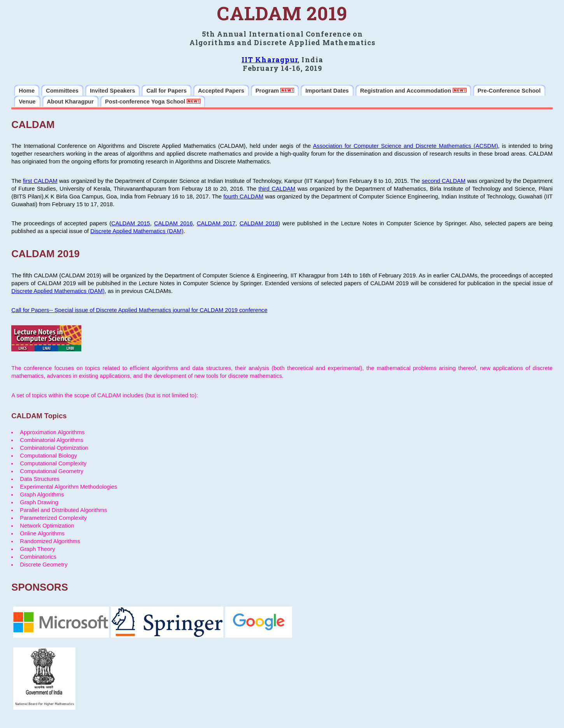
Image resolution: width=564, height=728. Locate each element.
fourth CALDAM (243, 196)
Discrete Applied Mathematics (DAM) (137, 231)
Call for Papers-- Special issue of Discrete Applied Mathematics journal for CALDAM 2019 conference (139, 310)
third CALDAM (277, 189)
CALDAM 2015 (131, 223)
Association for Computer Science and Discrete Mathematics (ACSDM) (406, 146)
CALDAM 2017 (216, 223)
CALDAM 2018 (259, 223)
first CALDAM (40, 181)
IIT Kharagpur (270, 60)
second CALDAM (444, 181)
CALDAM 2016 (173, 223)
